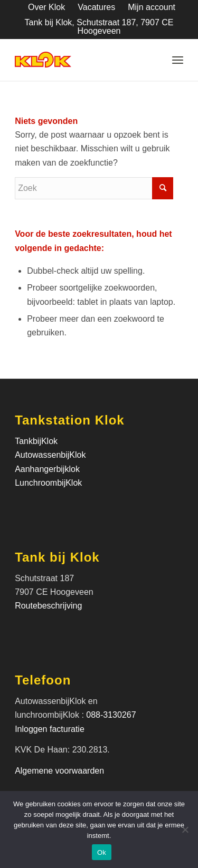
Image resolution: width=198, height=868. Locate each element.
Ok (102, 852)
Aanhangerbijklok (47, 469)
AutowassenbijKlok (50, 455)
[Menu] (178, 60)
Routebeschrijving (48, 606)
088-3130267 (111, 715)
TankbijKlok (36, 441)
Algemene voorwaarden (59, 771)
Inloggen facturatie (51, 729)
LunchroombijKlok (48, 483)
